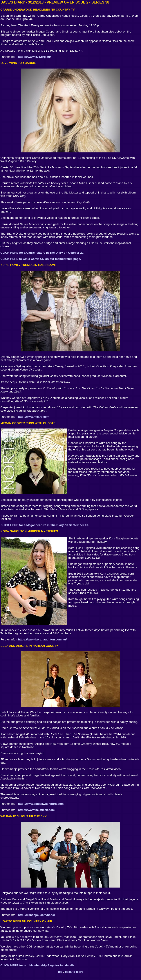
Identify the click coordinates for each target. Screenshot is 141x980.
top (60, 972)
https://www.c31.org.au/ (34, 57)
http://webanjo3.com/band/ (36, 915)
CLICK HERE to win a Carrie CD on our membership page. (41, 259)
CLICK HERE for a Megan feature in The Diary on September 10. (45, 525)
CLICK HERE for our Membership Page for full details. (38, 965)
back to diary (74, 972)
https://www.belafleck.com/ (37, 810)
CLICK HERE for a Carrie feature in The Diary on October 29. (42, 253)
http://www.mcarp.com (34, 417)
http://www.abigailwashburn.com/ (41, 804)
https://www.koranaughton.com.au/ (42, 639)
